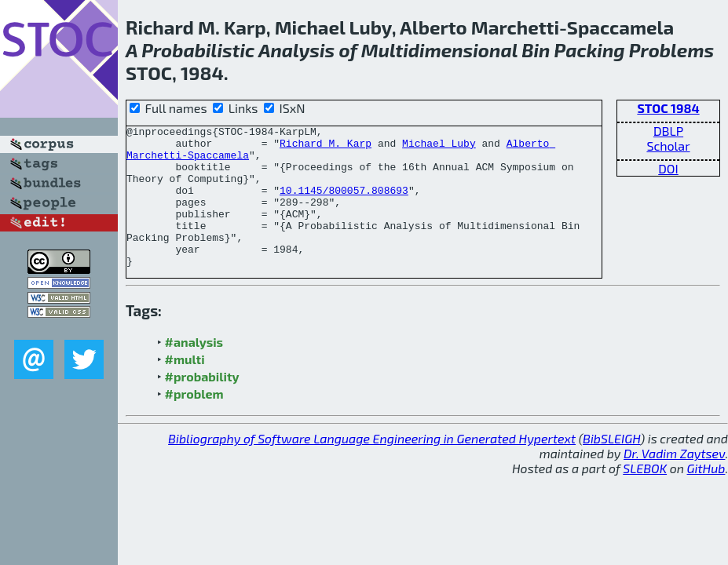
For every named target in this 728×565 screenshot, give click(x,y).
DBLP (668, 131)
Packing (590, 50)
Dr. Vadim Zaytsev (674, 481)
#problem (194, 422)
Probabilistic (198, 50)
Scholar (668, 146)
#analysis (194, 370)
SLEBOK (645, 496)
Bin (536, 50)
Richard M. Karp (326, 148)
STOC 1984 (668, 108)
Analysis (296, 50)
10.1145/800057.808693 (344, 204)
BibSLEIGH (611, 467)
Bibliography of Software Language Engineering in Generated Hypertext (372, 467)
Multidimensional (439, 50)
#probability (202, 405)
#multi (185, 387)
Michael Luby (439, 148)
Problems (671, 50)
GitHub (706, 496)
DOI (668, 168)
